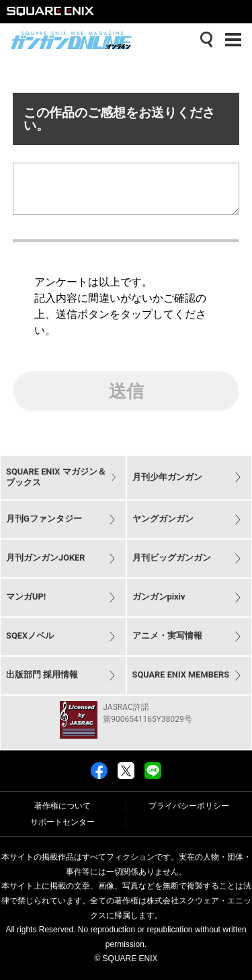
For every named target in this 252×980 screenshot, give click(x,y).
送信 (126, 402)
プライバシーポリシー (189, 807)
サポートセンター (62, 822)
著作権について (62, 807)
